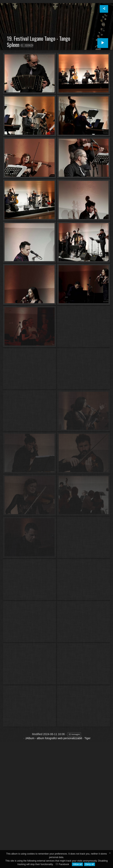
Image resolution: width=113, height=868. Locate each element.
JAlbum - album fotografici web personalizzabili (54, 738)
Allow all (77, 864)
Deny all (89, 864)
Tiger (87, 738)
